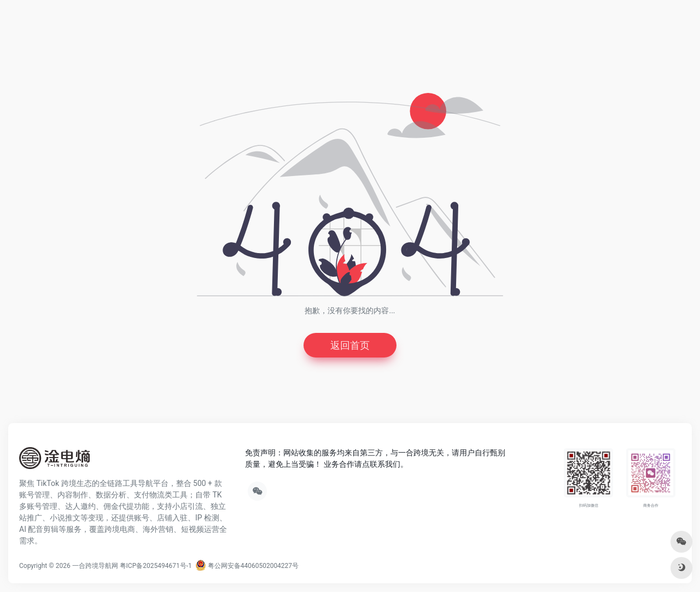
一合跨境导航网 (95, 566)
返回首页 (350, 345)
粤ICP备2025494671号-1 (156, 566)
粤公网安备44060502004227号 (247, 566)
